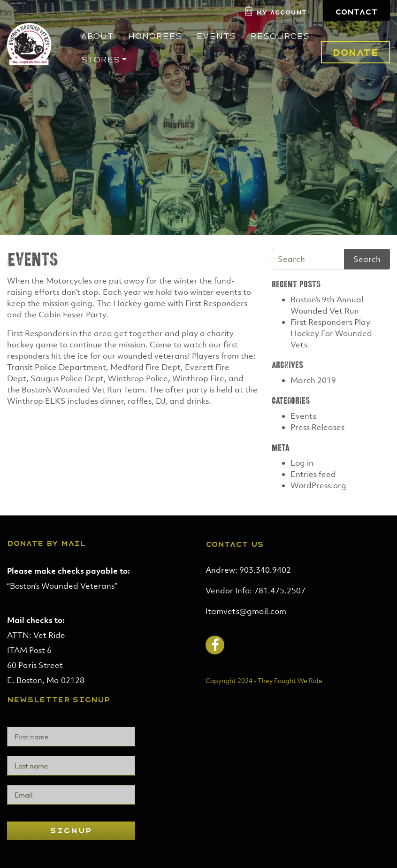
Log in (302, 463)
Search (367, 259)
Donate (355, 53)
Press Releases (317, 427)
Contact (356, 12)
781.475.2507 (280, 591)
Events (216, 36)
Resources (280, 36)
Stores (100, 60)
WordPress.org (318, 485)
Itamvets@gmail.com (246, 611)
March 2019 (313, 380)
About (97, 36)
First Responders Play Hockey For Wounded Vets (331, 333)
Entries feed (313, 474)
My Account (282, 12)
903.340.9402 (265, 570)
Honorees (155, 36)
